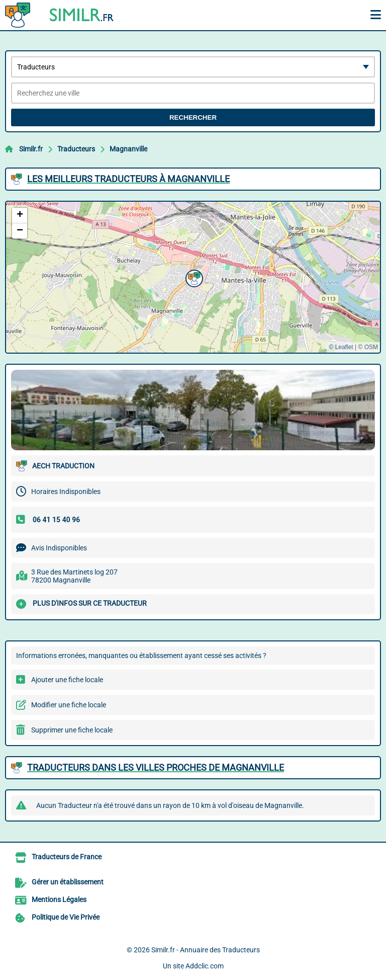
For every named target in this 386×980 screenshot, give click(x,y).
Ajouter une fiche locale (67, 680)
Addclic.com (205, 966)
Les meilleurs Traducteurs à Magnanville (128, 179)
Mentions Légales (59, 900)
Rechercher (193, 117)
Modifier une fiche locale (69, 705)
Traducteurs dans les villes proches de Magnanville (156, 767)
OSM (371, 347)
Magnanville (128, 149)
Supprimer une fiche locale (72, 730)
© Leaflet (341, 347)
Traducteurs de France (67, 857)
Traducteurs (76, 149)
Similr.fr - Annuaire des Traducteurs (206, 950)
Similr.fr (31, 149)
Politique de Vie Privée (66, 917)
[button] (193, 277)
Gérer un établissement (68, 882)
